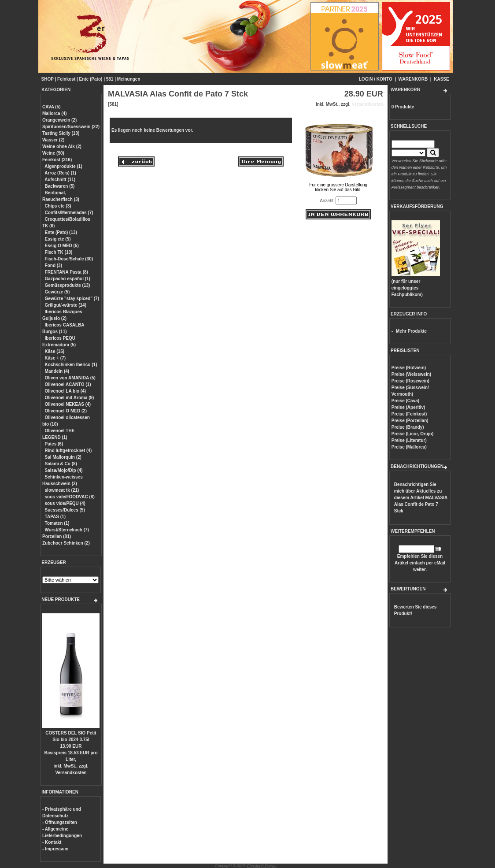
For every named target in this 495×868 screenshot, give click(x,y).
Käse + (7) (55, 358)
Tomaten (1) (57, 523)
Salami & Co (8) (61, 464)
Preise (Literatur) (409, 440)
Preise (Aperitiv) (408, 407)
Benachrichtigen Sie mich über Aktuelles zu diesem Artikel (421, 498)
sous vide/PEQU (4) (65, 503)
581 (110, 79)
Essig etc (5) (58, 239)
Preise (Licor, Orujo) (413, 434)
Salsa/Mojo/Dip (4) (64, 470)
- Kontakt (52, 842)
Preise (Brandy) (408, 427)
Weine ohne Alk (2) (62, 147)
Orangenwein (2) (59, 120)
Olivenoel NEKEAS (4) (68, 404)
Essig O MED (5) (62, 246)
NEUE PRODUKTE (61, 599)
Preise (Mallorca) (409, 447)
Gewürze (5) (57, 292)
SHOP (48, 79)
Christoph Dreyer (262, 866)
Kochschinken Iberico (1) (71, 365)
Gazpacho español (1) (68, 279)
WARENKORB (413, 79)
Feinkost (66, 79)
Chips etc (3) (58, 206)
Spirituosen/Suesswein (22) (71, 127)
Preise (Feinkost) (409, 414)
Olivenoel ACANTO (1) (68, 384)
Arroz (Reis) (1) (60, 173)
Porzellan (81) (57, 536)
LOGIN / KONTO (376, 79)
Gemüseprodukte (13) (68, 285)
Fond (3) (54, 265)
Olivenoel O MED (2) (66, 411)
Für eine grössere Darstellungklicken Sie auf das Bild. (338, 185)
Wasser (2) (53, 140)
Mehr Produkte (411, 331)
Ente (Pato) (91, 79)
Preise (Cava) (405, 401)
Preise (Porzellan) (410, 421)
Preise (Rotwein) (409, 368)
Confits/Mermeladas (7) (69, 213)
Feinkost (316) (57, 160)
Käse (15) (55, 351)
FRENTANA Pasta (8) (66, 272)
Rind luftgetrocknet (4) (68, 451)
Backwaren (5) (60, 186)
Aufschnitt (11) (60, 180)
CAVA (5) (51, 107)
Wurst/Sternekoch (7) (67, 530)
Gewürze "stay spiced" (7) (72, 299)
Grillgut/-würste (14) (66, 305)
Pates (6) (54, 444)
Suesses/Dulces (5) (65, 510)
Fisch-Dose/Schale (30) (69, 259)
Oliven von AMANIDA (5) (70, 378)
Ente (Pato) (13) (61, 232)
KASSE (441, 79)
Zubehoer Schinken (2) (66, 543)
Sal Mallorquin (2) (63, 457)
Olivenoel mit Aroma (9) (70, 398)
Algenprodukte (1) (63, 166)
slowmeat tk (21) (62, 490)
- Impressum (55, 849)
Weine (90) (53, 153)
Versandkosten (71, 773)
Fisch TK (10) (59, 252)
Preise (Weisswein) (411, 374)
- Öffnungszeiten (60, 822)
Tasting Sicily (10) (61, 133)
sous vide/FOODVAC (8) (70, 497)
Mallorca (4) (55, 113)
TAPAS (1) (55, 517)
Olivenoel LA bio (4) (66, 391)
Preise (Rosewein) (410, 381)
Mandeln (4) (57, 371)
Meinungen (129, 79)
